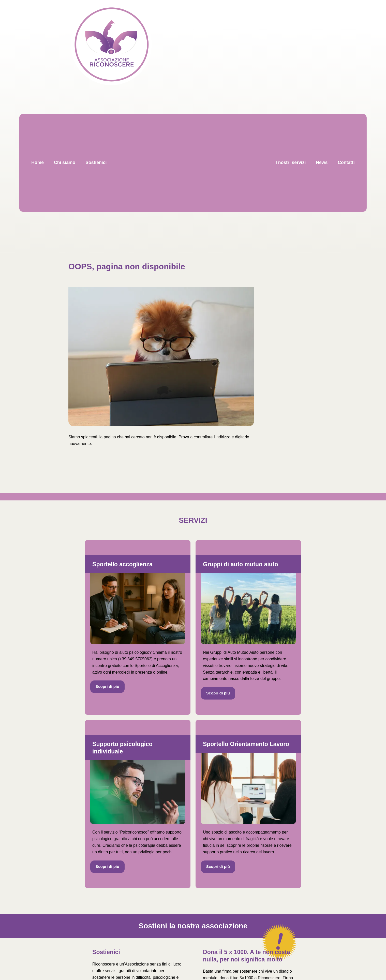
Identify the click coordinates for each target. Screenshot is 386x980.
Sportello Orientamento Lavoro (246, 744)
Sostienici (106, 952)
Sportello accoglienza (122, 564)
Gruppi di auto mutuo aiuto (241, 564)
